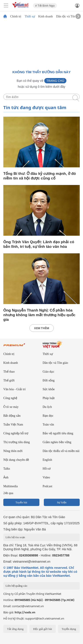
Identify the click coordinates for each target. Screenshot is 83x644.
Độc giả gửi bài (43, 629)
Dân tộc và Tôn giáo (69, 17)
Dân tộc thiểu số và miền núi (61, 451)
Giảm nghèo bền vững (57, 442)
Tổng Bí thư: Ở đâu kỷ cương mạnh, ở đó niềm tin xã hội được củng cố (40, 176)
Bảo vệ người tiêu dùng (58, 433)
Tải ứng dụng (15, 629)
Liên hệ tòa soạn (15, 537)
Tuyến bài (21, 502)
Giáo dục (49, 372)
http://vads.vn (25, 612)
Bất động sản (12, 416)
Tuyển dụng (69, 629)
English (47, 460)
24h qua (8, 493)
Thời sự (30, 17)
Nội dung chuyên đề (16, 460)
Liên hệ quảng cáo (16, 586)
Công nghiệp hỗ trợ (16, 433)
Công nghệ (10, 398)
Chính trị (16, 17)
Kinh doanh (46, 17)
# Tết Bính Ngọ (45, 6)
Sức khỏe (49, 389)
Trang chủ (55, 81)
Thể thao (9, 372)
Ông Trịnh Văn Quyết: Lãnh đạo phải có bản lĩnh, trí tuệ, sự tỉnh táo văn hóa (39, 244)
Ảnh (6, 477)
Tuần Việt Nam (13, 425)
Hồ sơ (47, 469)
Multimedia (11, 486)
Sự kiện (62, 502)
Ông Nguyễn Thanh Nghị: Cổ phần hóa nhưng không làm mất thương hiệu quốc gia (39, 315)
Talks (7, 469)
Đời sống (49, 380)
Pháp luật (49, 398)
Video (46, 477)
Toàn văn (48, 425)
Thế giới (9, 380)
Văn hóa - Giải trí (14, 389)
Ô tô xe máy (11, 407)
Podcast (48, 486)
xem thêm (42, 328)
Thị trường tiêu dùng (17, 442)
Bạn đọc (48, 416)
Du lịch (47, 407)
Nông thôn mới (13, 451)
